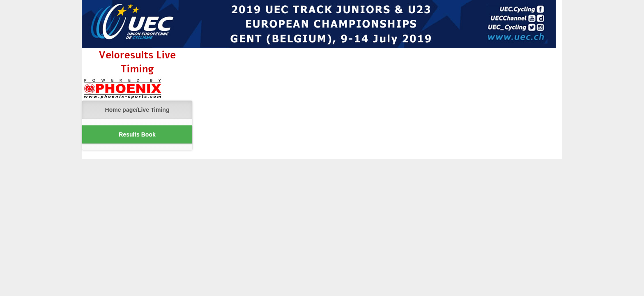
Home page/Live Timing (137, 110)
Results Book (137, 134)
